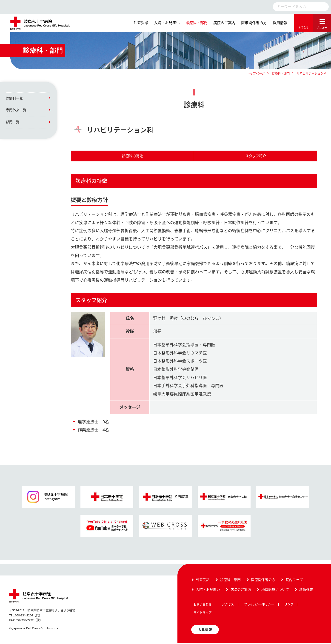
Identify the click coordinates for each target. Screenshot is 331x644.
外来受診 (141, 23)
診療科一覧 (14, 98)
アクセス (228, 605)
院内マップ (294, 580)
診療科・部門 (197, 23)
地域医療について (275, 590)
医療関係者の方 (254, 23)
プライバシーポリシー (259, 605)
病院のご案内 (224, 23)
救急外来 (306, 590)
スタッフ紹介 (256, 156)
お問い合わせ (203, 605)
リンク (289, 605)
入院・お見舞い (167, 23)
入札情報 (205, 630)
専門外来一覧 (16, 110)
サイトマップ (203, 613)
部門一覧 (13, 122)
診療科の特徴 (132, 156)
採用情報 (280, 23)
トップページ (256, 73)
